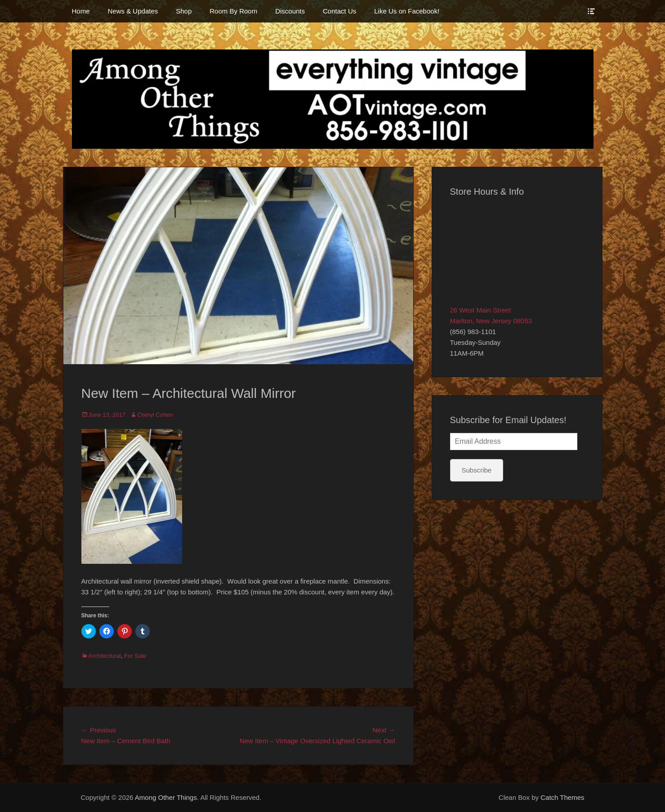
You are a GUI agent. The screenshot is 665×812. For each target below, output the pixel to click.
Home (81, 11)
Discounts (290, 11)
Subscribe (477, 470)
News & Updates (133, 11)
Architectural (105, 656)
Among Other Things (166, 797)
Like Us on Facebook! (407, 11)
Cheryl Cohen (155, 415)
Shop (184, 11)
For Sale (135, 656)
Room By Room (233, 11)
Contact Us (339, 11)
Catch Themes (562, 797)
